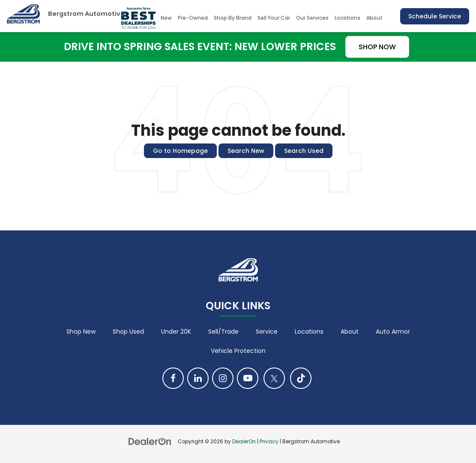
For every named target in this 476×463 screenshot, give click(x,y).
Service (267, 332)
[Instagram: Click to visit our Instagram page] (223, 378)
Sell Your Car (274, 18)
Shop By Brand (233, 18)
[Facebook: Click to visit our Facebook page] (173, 378)
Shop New (81, 332)
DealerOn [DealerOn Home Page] (244, 442)
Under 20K (176, 332)
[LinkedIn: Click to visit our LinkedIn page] (198, 378)
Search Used (304, 151)
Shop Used (128, 332)
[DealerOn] (150, 441)
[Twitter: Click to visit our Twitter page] (274, 378)
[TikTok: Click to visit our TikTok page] (301, 378)
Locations (347, 18)
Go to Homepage (180, 151)
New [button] (166, 18)
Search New (246, 151)
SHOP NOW (377, 47)
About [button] (374, 18)
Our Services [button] (312, 18)
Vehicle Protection (238, 351)
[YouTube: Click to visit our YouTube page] (248, 378)
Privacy (269, 442)
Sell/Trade (223, 332)
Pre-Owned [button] (193, 18)
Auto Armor (393, 332)
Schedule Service (435, 16)
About (350, 332)
